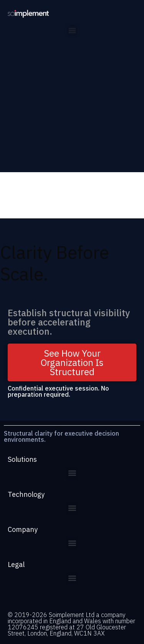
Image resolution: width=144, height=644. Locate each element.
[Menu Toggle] (72, 30)
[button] (72, 473)
